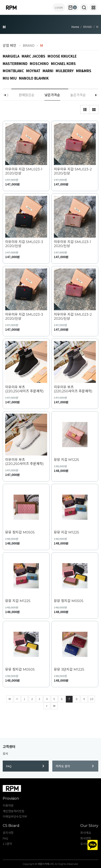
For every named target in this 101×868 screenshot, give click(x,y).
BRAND (29, 45)
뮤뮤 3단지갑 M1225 (69, 669)
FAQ (25, 766)
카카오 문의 (75, 766)
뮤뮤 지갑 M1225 (67, 460)
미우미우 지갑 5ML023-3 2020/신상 (24, 244)
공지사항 (8, 833)
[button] (84, 7)
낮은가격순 (52, 95)
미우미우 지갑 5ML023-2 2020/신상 (73, 171)
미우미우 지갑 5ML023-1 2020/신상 (24, 171)
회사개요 (86, 833)
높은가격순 (78, 95)
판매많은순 (27, 95)
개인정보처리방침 (14, 811)
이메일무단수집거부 (15, 816)
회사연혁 (86, 838)
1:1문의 (7, 844)
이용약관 (8, 805)
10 (91, 698)
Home (75, 27)
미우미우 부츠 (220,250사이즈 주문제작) (24, 389)
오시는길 (86, 844)
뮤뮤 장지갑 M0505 (20, 532)
